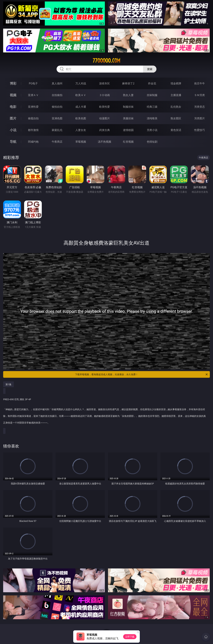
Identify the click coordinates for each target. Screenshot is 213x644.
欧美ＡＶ (81, 95)
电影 (13, 107)
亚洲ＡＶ (33, 95)
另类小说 (152, 130)
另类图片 (200, 118)
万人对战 (81, 83)
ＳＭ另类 (200, 95)
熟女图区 (176, 118)
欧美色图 (81, 118)
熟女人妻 (128, 95)
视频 (13, 95)
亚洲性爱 (33, 107)
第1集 (8, 384)
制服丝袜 (128, 107)
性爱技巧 (200, 130)
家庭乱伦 (57, 130)
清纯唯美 (152, 118)
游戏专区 (105, 83)
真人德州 (57, 83)
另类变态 (200, 107)
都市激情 (33, 130)
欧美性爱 (105, 107)
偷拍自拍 (57, 107)
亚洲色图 (57, 118)
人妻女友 (81, 130)
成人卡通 (81, 107)
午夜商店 (57, 142)
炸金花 (152, 83)
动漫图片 (105, 118)
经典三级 (152, 107)
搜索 (150, 69)
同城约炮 (33, 142)
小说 (13, 130)
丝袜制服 (152, 95)
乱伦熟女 (176, 107)
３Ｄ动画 (105, 95)
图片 (13, 118)
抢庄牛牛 (200, 83)
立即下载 (130, 637)
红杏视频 (128, 142)
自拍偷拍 (57, 95)
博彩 (13, 83)
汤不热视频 (105, 142)
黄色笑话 (176, 130)
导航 (13, 142)
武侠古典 (105, 130)
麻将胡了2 (128, 83)
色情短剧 (152, 142)
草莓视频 (81, 142)
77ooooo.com (106, 61)
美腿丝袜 (128, 118)
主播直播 (176, 95)
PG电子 (33, 83)
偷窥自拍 (33, 118)
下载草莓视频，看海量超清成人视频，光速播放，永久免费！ (142, 374)
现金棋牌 (176, 83)
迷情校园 (128, 130)
